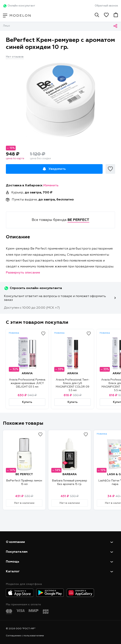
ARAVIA (27, 373)
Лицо (6, 26)
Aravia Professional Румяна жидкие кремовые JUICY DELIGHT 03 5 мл (27, 383)
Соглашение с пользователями (25, 636)
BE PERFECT (24, 474)
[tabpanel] (60, 100)
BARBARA (70, 474)
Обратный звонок (106, 6)
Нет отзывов (15, 57)
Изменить (51, 186)
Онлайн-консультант (19, 6)
